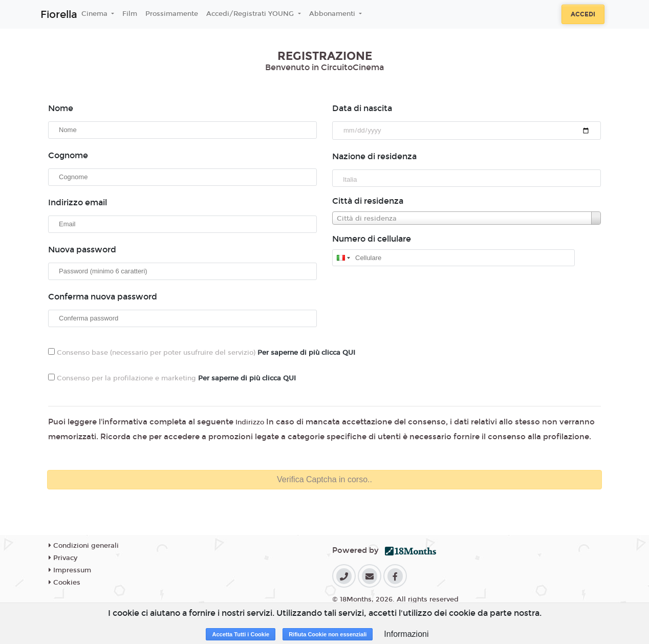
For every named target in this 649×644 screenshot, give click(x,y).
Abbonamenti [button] (333, 14)
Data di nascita (362, 108)
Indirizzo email (78, 202)
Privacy (63, 558)
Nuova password (82, 250)
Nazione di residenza (374, 156)
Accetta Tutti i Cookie (241, 634)
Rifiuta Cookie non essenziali (328, 634)
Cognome (68, 155)
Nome (61, 108)
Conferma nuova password (103, 297)
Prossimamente (172, 14)
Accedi (583, 14)
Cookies (64, 583)
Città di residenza (368, 201)
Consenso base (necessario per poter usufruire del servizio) (202, 352)
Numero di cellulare (372, 239)
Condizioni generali (84, 546)
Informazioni (406, 634)
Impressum (70, 570)
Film (130, 14)
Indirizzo (250, 422)
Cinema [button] (95, 14)
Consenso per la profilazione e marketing (172, 378)
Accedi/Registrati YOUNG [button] (251, 14)
